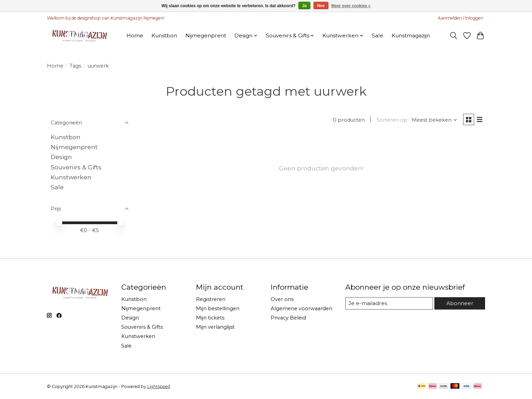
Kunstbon (164, 35)
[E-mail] (389, 303)
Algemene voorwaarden (301, 309)
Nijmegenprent (206, 35)
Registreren (211, 299)
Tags (75, 66)
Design (61, 157)
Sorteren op (391, 120)
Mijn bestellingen (218, 309)
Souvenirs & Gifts (76, 167)
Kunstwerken (71, 177)
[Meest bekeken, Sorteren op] (433, 120)
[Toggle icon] (454, 36)
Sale (378, 35)
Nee (321, 6)
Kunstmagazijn (411, 35)
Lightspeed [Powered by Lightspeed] (159, 386)
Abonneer (460, 303)
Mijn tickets (210, 318)
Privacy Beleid (288, 318)
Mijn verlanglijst (215, 327)
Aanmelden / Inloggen (461, 18)
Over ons (282, 299)
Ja (304, 6)
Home (135, 35)
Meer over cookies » (351, 6)
